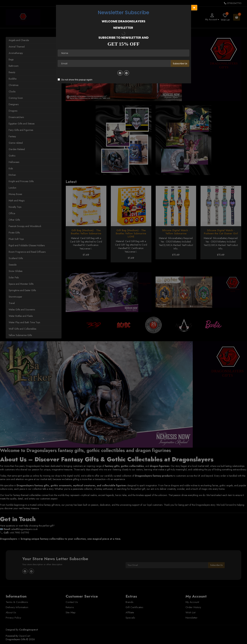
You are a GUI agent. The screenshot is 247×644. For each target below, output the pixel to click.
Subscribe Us (180, 64)
